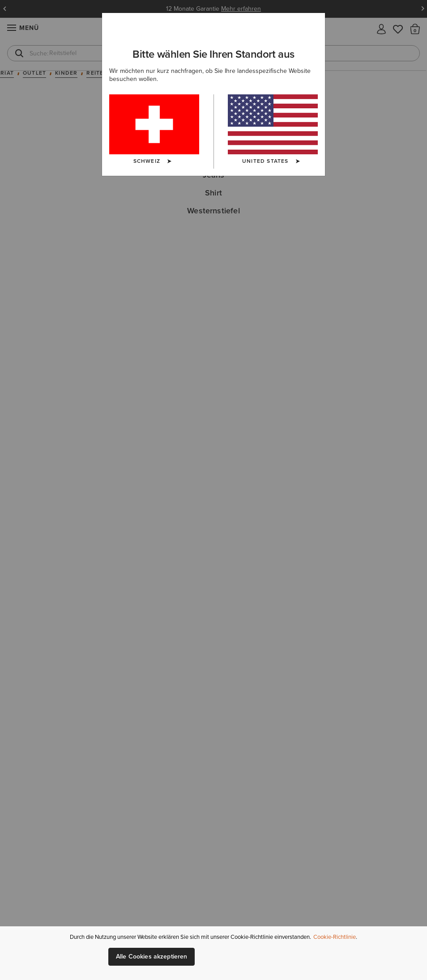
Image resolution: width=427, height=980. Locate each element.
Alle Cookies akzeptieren (152, 957)
